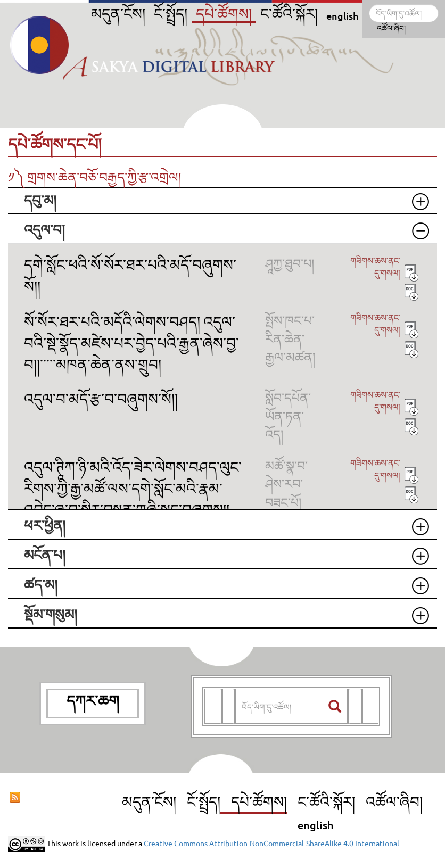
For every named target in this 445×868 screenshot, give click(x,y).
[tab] (222, 201)
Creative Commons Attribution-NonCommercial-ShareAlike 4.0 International (271, 842)
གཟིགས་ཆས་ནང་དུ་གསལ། (375, 266)
